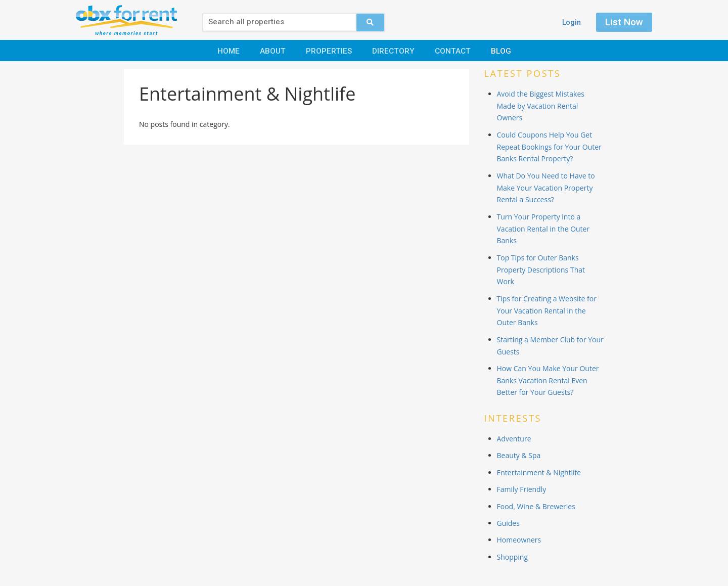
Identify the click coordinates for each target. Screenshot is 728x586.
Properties (329, 51)
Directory (393, 51)
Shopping (513, 557)
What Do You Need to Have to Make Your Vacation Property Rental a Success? (546, 188)
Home (229, 51)
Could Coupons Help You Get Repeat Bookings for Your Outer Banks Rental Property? (549, 147)
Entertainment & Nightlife (539, 472)
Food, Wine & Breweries (536, 506)
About (273, 51)
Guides (508, 523)
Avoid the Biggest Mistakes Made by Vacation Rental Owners (541, 106)
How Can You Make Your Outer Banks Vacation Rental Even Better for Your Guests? (548, 380)
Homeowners (519, 540)
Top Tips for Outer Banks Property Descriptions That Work (541, 270)
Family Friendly (522, 489)
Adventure (514, 439)
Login (572, 22)
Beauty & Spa (519, 455)
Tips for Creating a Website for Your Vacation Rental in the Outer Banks (547, 311)
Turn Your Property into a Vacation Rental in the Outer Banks (543, 229)
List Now (624, 22)
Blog (501, 51)
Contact (453, 51)
